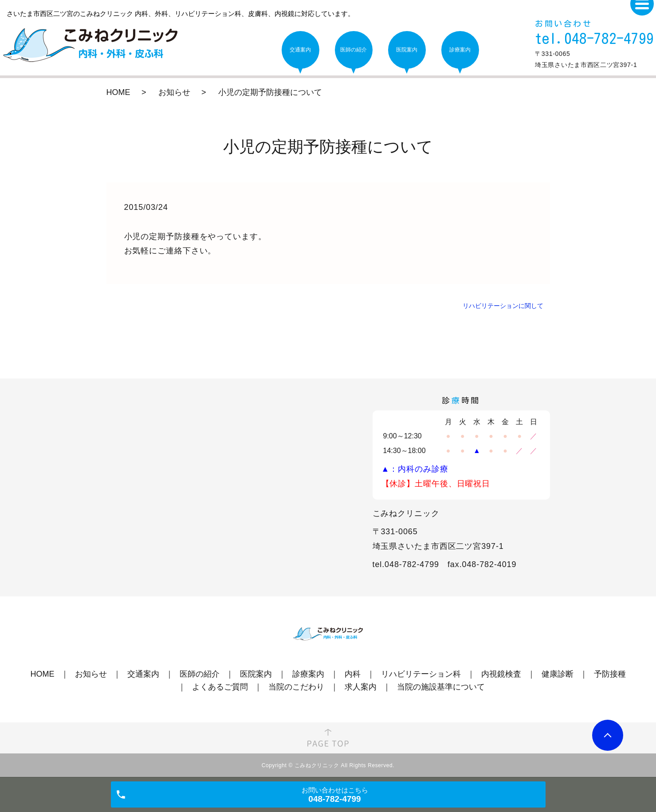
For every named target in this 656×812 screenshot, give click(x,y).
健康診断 (558, 674)
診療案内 (308, 674)
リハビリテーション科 (421, 674)
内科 (353, 674)
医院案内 (256, 674)
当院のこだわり (296, 687)
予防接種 (610, 674)
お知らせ (174, 92)
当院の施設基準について (441, 687)
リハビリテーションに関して (503, 306)
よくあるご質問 (220, 687)
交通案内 (143, 674)
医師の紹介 (200, 674)
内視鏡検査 (501, 674)
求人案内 (361, 687)
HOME (118, 92)
